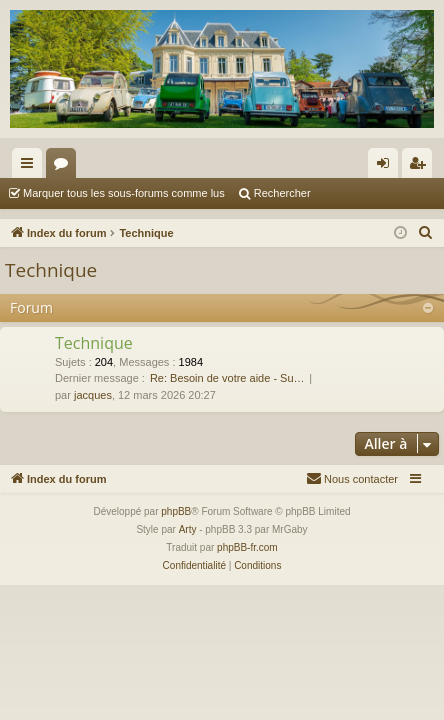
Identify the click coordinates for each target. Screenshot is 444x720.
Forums (65, 167)
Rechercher (282, 193)
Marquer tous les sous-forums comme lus (124, 193)
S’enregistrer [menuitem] (421, 167)
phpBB (176, 511)
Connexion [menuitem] (387, 167)
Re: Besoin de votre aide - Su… (227, 378)
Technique (51, 270)
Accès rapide (31, 167)
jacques (93, 395)
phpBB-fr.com (247, 547)
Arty (188, 529)
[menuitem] (426, 233)
